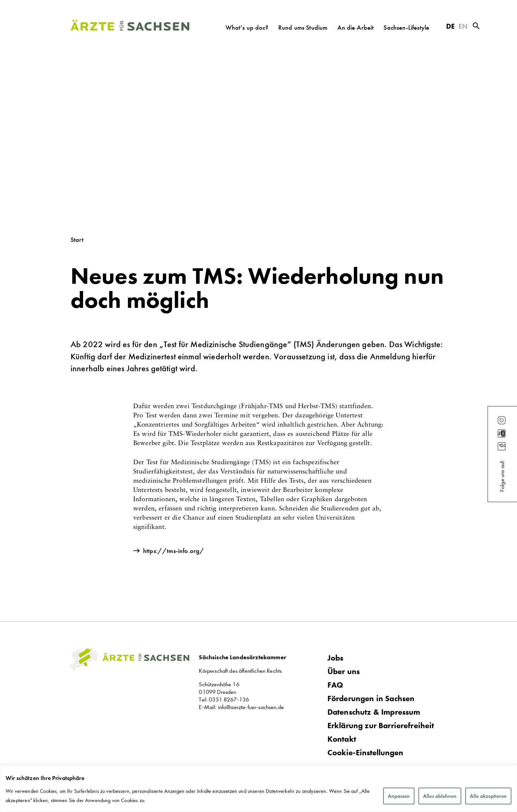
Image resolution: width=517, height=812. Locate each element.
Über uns (344, 671)
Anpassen (399, 796)
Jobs (335, 658)
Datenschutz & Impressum (374, 712)
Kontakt (342, 739)
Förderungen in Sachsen (371, 698)
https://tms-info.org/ (174, 551)
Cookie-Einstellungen (365, 753)
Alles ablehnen (440, 796)
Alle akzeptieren (488, 796)
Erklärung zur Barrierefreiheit (381, 726)
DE (450, 26)
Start (77, 240)
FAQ (335, 685)
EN (463, 26)
